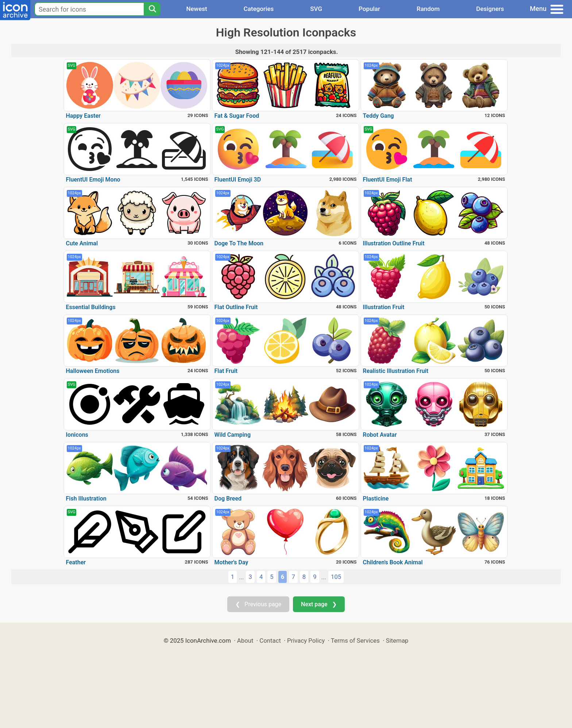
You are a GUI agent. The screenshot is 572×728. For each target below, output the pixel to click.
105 (336, 577)
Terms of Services (355, 641)
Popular (369, 9)
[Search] (152, 9)
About (245, 641)
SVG (316, 9)
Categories (259, 9)
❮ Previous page (258, 604)
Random (428, 9)
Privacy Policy (306, 641)
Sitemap (397, 641)
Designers (490, 9)
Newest (196, 9)
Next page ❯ (319, 604)
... (241, 577)
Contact (270, 641)
